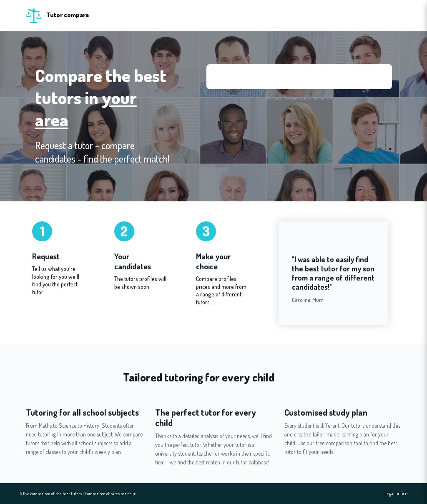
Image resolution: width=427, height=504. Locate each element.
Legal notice (396, 494)
